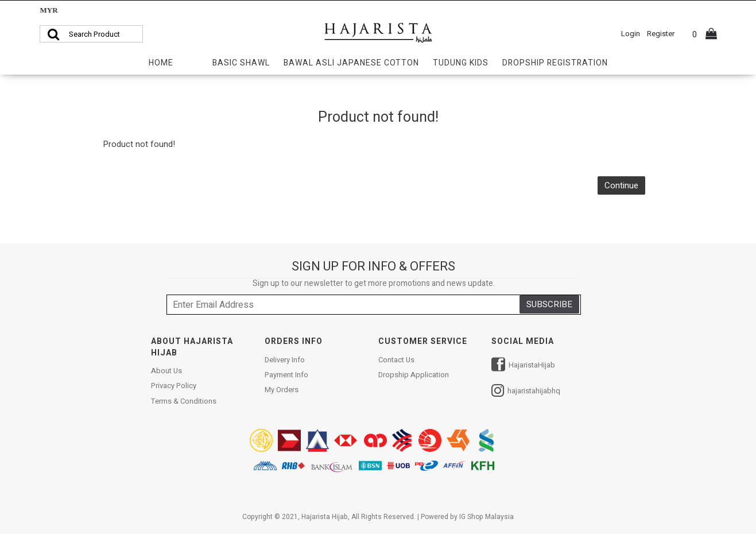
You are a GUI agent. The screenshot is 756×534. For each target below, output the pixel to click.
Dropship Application (414, 375)
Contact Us (396, 360)
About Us (166, 371)
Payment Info (286, 375)
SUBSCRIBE (549, 304)
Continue (621, 185)
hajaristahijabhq (526, 392)
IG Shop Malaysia (486, 517)
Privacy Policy (174, 386)
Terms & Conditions (184, 401)
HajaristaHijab (523, 366)
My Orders (282, 390)
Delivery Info (285, 360)
